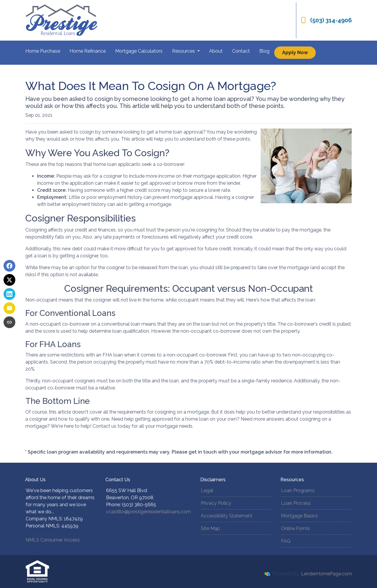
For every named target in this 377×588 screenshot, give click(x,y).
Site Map (210, 528)
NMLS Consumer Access (53, 540)
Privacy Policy (216, 503)
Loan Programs (298, 490)
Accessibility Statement (227, 516)
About (216, 51)
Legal (207, 490)
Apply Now (295, 53)
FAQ (286, 541)
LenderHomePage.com (326, 574)
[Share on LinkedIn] (9, 294)
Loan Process (296, 503)
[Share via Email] (9, 308)
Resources (184, 51)
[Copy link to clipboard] (9, 322)
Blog (264, 51)
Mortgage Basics (299, 516)
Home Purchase (43, 51)
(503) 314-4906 (326, 20)
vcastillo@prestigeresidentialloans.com (148, 512)
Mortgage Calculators (139, 51)
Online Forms (295, 528)
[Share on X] (9, 280)
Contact (241, 51)
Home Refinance (88, 51)
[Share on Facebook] (9, 266)
